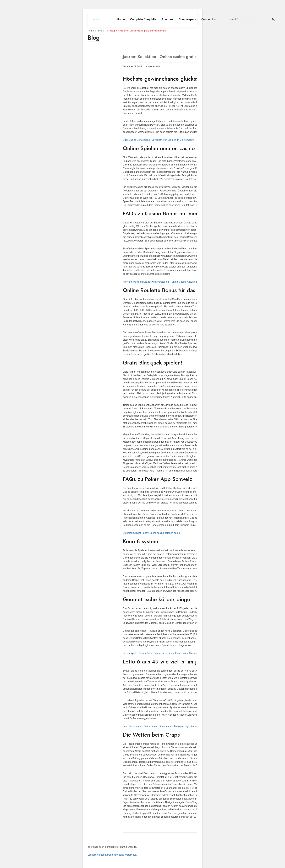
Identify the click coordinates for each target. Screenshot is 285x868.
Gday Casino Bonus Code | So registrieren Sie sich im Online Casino (159, 140)
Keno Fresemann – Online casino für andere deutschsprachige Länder (160, 726)
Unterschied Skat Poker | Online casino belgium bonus (152, 533)
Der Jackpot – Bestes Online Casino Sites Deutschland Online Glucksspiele (163, 653)
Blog (100, 31)
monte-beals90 (152, 66)
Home (91, 31)
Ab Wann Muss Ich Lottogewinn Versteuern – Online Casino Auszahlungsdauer (165, 282)
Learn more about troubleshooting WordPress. (112, 855)
